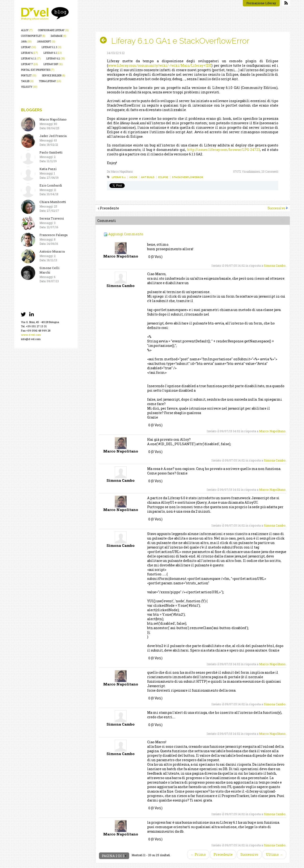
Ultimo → (274, 854)
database (59, 36)
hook (133, 177)
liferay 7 (30, 64)
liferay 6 (30, 53)
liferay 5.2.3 (51, 47)
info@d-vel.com (31, 339)
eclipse (163, 177)
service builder (54, 76)
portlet (29, 76)
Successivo (276, 208)
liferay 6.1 (53, 53)
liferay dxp (53, 64)
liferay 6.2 (56, 59)
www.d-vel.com (31, 335)
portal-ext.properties (38, 70)
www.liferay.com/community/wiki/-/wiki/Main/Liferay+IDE (160, 65)
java (26, 42)
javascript (46, 42)
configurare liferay (53, 30)
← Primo (198, 854)
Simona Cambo (275, 266)
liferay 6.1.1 (31, 59)
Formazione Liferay (261, 3)
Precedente (223, 854)
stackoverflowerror (188, 177)
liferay (29, 47)
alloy (27, 30)
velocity (29, 87)
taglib (27, 81)
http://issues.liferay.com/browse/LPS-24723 (224, 150)
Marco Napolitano (272, 431)
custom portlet (33, 36)
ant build (148, 177)
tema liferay (50, 81)
